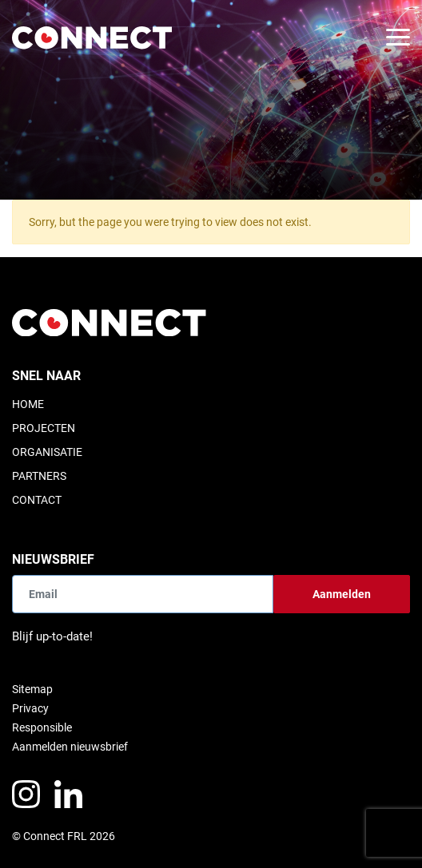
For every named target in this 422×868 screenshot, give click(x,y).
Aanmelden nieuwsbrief (70, 747)
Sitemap (32, 689)
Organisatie (47, 452)
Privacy (30, 708)
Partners (39, 476)
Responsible (42, 727)
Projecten (44, 428)
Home (28, 404)
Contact (37, 500)
